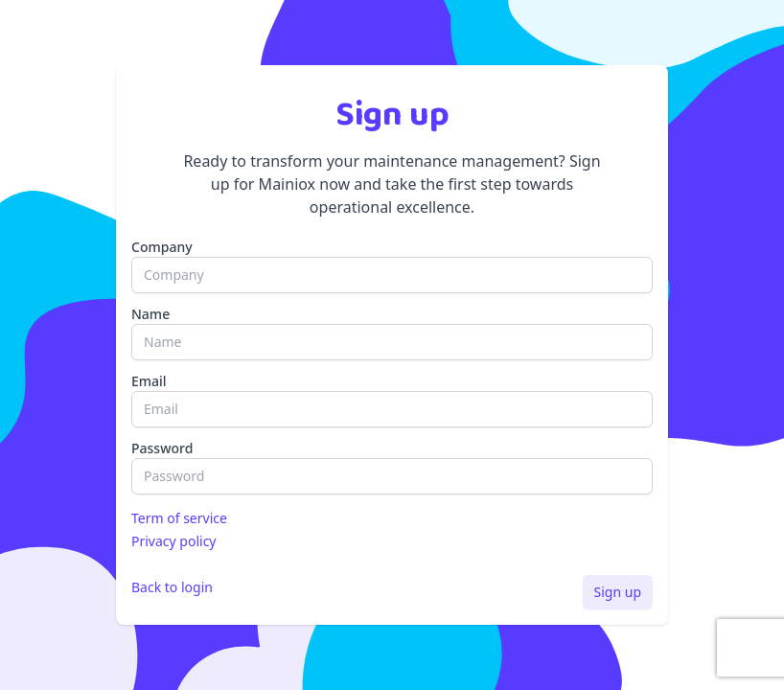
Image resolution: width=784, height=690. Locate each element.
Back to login (172, 587)
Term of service (179, 518)
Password (162, 448)
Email (149, 381)
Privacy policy (174, 541)
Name (150, 314)
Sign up (618, 592)
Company (162, 247)
